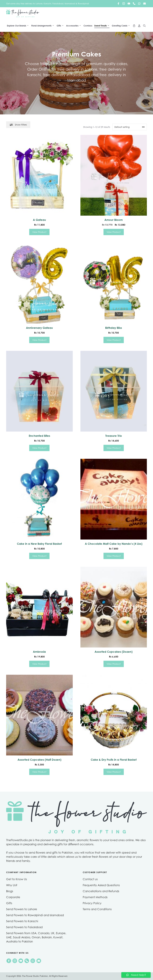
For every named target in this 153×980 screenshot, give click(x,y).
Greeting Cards (122, 26)
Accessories (74, 26)
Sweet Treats (103, 26)
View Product (39, 232)
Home (62, 94)
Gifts (61, 26)
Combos (88, 26)
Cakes (71, 94)
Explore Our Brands (19, 26)
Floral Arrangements (44, 26)
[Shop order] (130, 127)
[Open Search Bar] (144, 26)
